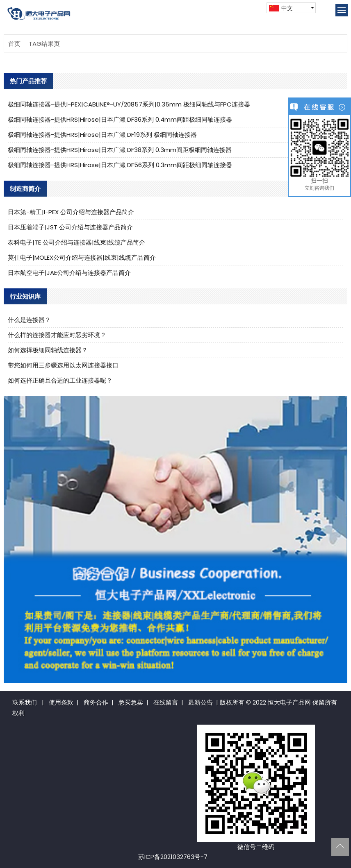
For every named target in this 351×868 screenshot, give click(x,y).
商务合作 (96, 702)
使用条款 (61, 702)
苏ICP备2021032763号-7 (173, 857)
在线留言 (166, 702)
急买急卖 (131, 702)
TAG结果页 (44, 44)
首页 (14, 44)
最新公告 (201, 702)
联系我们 (25, 702)
